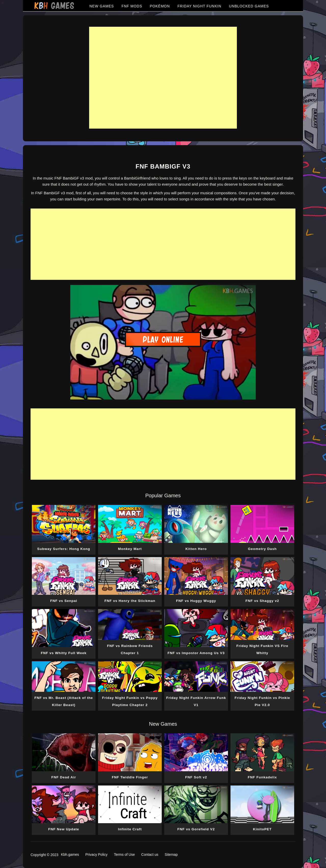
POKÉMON (160, 6)
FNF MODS (132, 6)
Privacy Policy (96, 855)
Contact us (150, 855)
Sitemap (171, 855)
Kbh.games (70, 855)
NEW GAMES (102, 6)
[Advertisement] (163, 78)
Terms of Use (124, 855)
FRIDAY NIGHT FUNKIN (199, 6)
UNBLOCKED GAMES (249, 6)
